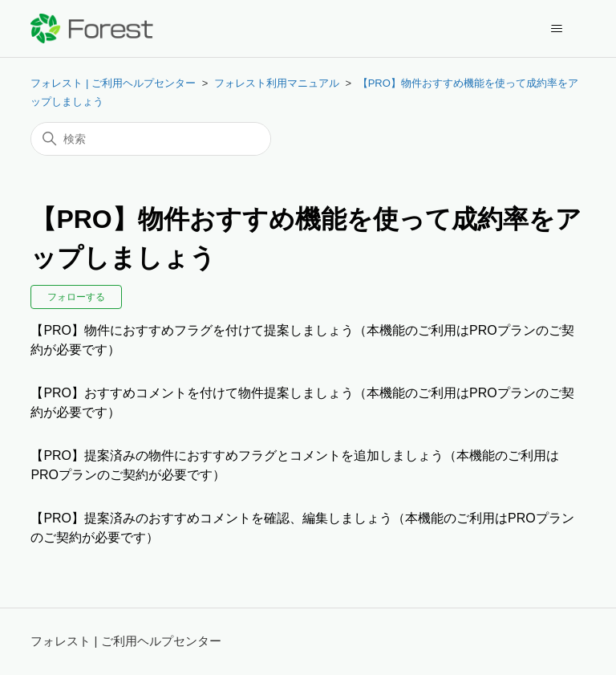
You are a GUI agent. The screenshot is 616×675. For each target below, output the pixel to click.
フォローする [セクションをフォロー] (76, 297)
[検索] (151, 139)
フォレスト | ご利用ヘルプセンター (113, 83)
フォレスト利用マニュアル (277, 83)
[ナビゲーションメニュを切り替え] (557, 29)
